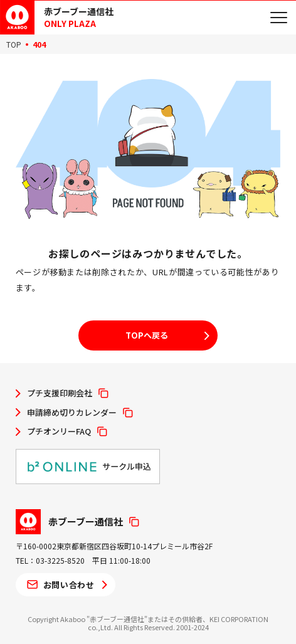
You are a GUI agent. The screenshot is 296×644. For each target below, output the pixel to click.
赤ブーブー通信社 (86, 521)
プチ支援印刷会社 (60, 393)
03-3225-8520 (60, 560)
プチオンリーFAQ (59, 431)
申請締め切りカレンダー (72, 413)
